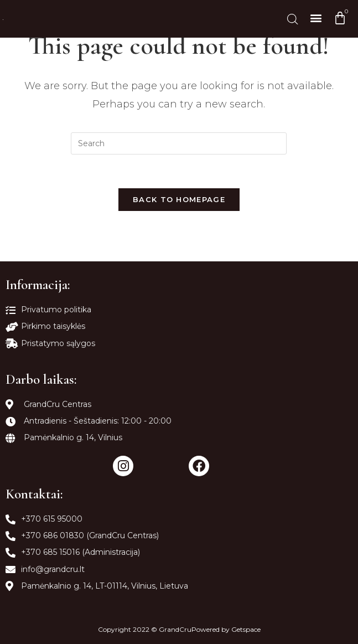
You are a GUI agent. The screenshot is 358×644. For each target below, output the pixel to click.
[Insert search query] (179, 143)
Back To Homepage (179, 199)
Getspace (246, 629)
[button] (316, 17)
